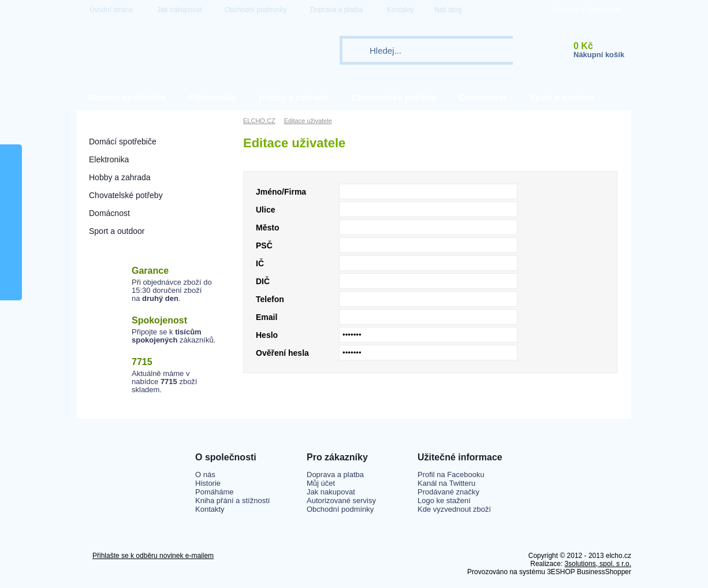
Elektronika (212, 97)
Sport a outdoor (562, 97)
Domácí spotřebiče (127, 97)
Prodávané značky (448, 492)
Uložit (590, 387)
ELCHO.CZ (259, 121)
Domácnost (483, 97)
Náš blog (448, 10)
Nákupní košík (599, 55)
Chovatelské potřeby (394, 97)
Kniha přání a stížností (232, 500)
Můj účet (321, 483)
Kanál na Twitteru (446, 483)
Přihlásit (566, 10)
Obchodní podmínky (256, 10)
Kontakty (400, 10)
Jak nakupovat (179, 10)
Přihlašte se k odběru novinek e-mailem (153, 556)
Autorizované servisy (341, 500)
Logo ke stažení (444, 500)
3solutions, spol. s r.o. (598, 564)
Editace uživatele (308, 121)
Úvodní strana (111, 10)
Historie (208, 483)
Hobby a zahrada (293, 97)
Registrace (604, 10)
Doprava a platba (336, 10)
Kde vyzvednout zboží (454, 509)
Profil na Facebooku (451, 475)
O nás (205, 475)
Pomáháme (214, 492)
